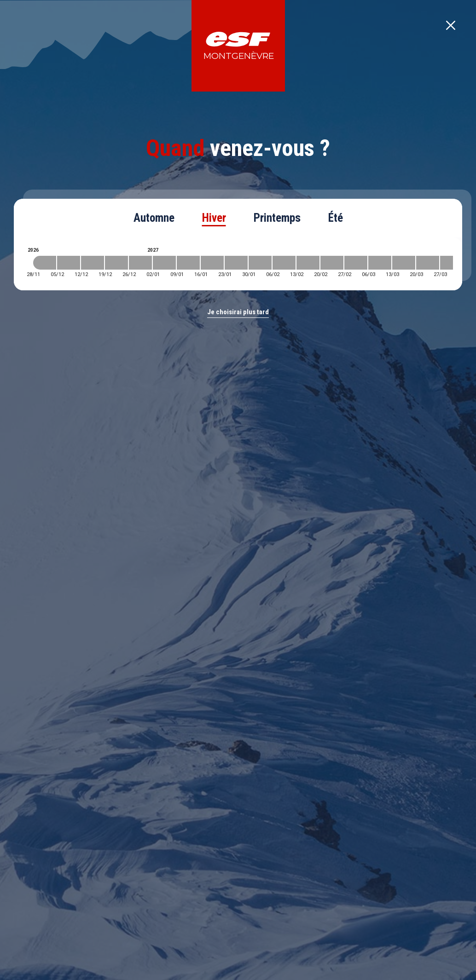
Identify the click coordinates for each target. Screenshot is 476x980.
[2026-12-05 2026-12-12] (69, 263)
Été (336, 218)
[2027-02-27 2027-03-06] (356, 263)
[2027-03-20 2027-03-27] (428, 263)
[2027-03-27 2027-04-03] (452, 263)
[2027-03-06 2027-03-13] (380, 263)
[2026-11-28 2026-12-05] (45, 263)
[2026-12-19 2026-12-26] (116, 263)
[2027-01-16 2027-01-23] (212, 263)
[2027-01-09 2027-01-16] (188, 263)
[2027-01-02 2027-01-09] (164, 263)
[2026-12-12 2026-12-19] (93, 263)
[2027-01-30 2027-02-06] (260, 263)
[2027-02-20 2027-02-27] (332, 263)
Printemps (277, 218)
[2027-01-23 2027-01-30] (236, 263)
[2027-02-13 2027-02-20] (308, 263)
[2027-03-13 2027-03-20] (404, 263)
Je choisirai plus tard (238, 312)
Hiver (214, 218)
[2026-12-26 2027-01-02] (140, 263)
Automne (154, 218)
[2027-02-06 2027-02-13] (284, 263)
